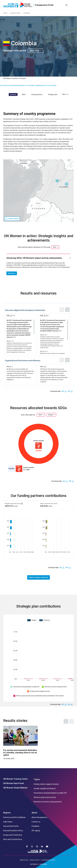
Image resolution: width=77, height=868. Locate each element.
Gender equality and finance (45, 789)
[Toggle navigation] (72, 5)
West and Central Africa (13, 839)
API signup (36, 831)
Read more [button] (12, 273)
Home (5, 13)
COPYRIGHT (34, 864)
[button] (67, 184)
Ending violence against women (40, 691)
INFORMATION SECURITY (48, 860)
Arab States (8, 822)
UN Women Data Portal (13, 783)
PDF (69, 391)
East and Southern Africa (13, 831)
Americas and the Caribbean (14, 817)
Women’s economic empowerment (56, 687)
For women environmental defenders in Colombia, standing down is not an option (28, 85)
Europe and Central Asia (13, 835)
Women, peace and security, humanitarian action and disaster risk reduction (40, 696)
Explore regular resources (38, 577)
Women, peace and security (45, 797)
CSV (63, 391)
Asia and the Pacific (11, 826)
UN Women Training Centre (15, 779)
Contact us (36, 822)
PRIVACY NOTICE (35, 860)
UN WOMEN (43, 864)
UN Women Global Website (15, 788)
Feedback (35, 826)
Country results (15, 13)
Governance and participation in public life (26, 687)
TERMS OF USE (24, 860)
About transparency (39, 817)
